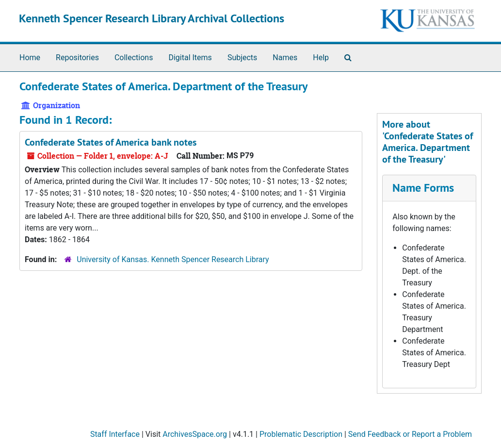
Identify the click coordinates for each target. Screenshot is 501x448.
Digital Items (190, 58)
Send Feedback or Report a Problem (410, 434)
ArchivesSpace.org (195, 434)
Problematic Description (301, 434)
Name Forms (423, 188)
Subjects (242, 58)
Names (285, 58)
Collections (134, 58)
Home (30, 58)
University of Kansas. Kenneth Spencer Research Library (173, 259)
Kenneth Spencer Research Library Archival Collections (152, 18)
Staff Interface (115, 434)
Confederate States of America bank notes (111, 142)
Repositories (77, 58)
